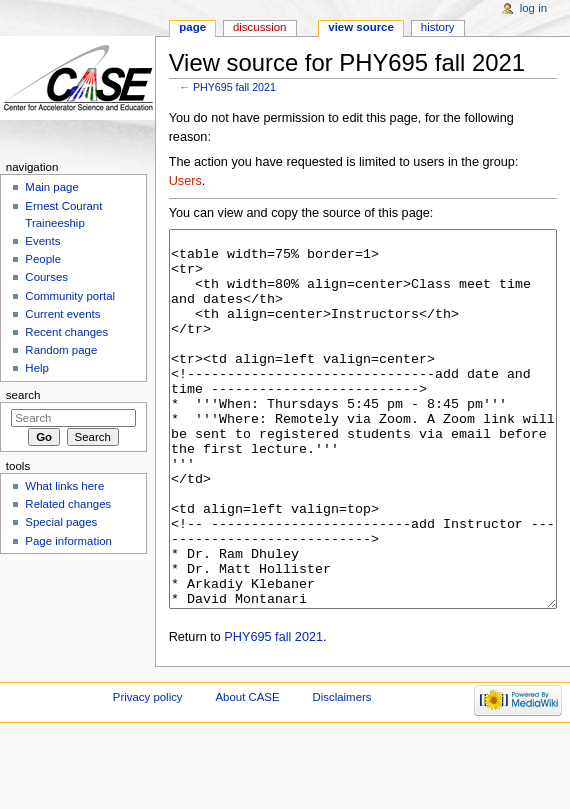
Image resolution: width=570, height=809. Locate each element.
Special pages (61, 522)
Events (42, 241)
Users (185, 181)
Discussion (259, 27)
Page (192, 27)
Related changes (68, 504)
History (438, 27)
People (43, 259)
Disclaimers (341, 772)
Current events (62, 314)
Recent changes (66, 332)
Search (23, 395)
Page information (68, 541)
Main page (52, 187)
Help (37, 368)
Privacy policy (148, 772)
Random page (61, 350)
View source (361, 27)
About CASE (247, 772)
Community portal (70, 296)
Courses (46, 277)
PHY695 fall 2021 (234, 87)
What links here (64, 486)
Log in (533, 8)
